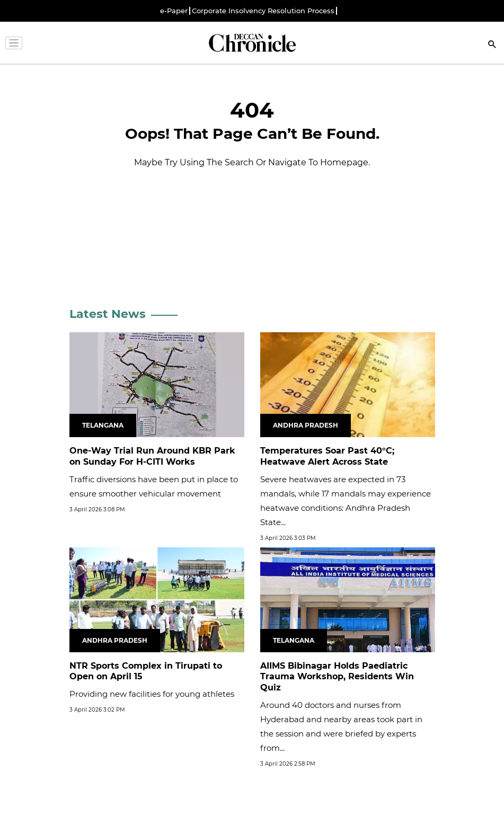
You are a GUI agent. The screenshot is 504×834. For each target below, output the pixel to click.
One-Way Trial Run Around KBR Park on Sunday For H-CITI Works (152, 456)
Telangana (103, 425)
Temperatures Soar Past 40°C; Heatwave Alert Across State (327, 456)
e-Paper (174, 11)
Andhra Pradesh (306, 425)
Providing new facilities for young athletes (152, 694)
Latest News (108, 314)
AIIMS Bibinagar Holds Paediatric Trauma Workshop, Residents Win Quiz (337, 677)
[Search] (492, 45)
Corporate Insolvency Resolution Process (263, 11)
